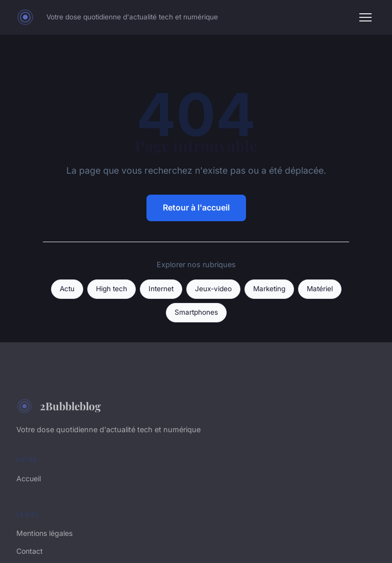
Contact (30, 551)
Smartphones (196, 312)
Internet (161, 289)
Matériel (320, 289)
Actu (67, 289)
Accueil (29, 478)
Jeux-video (213, 289)
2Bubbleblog (59, 406)
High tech (112, 289)
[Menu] (365, 17)
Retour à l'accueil (196, 207)
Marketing (269, 289)
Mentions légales (44, 533)
